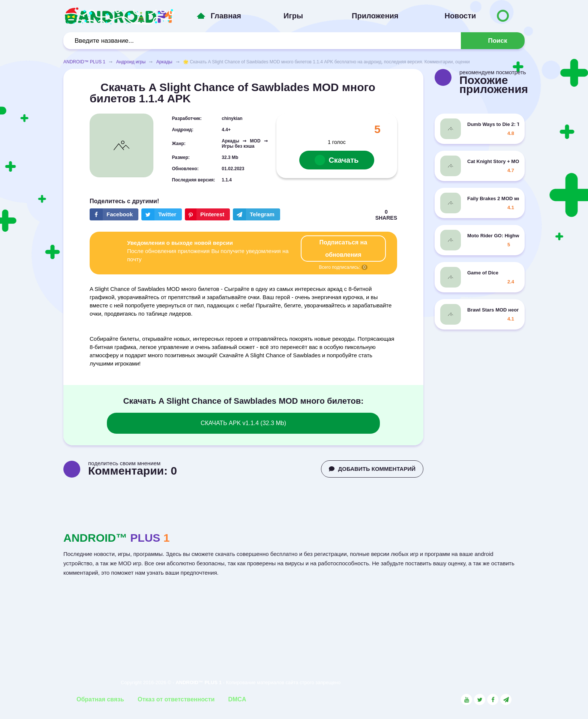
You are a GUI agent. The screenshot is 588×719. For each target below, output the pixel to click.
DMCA (237, 699)
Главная (226, 16)
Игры (293, 16)
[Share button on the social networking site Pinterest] (207, 214)
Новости (460, 16)
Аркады (164, 62)
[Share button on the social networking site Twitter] (162, 214)
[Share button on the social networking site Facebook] (114, 214)
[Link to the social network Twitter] (480, 700)
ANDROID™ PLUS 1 (84, 62)
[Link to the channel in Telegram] (506, 700)
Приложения (375, 16)
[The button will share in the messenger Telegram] (256, 214)
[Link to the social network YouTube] (466, 700)
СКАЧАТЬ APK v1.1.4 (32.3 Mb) (243, 423)
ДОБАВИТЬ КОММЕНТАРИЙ (372, 469)
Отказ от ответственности (176, 699)
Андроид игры (131, 62)
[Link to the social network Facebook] (493, 700)
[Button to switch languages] (503, 16)
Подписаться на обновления (343, 249)
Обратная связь (100, 699)
